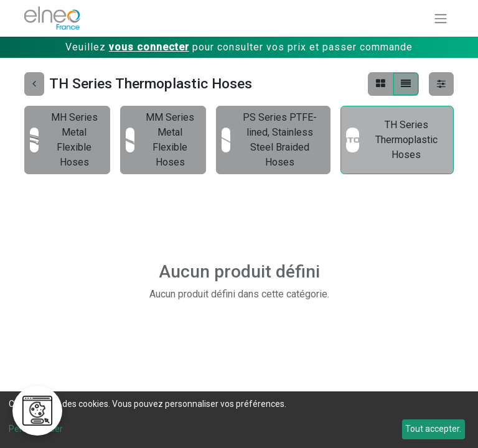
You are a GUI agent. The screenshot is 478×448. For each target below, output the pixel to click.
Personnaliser (36, 429)
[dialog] (239, 420)
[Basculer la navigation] (441, 18)
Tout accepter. (433, 429)
